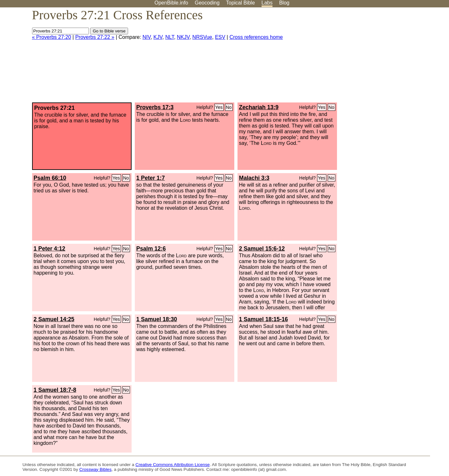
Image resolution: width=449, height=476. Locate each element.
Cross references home (256, 37)
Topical (240, 3)
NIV (147, 37)
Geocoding (207, 3)
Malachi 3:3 (254, 178)
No (229, 107)
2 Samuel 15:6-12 (262, 249)
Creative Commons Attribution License (173, 465)
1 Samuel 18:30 (157, 319)
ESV (220, 37)
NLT (170, 37)
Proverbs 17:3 (155, 107)
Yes (219, 107)
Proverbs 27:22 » (95, 37)
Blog (284, 3)
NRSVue (202, 37)
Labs (267, 3)
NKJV (183, 37)
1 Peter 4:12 (50, 249)
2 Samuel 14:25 (54, 319)
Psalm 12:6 (151, 249)
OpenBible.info (171, 3)
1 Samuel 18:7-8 (55, 390)
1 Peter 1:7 (151, 178)
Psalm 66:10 (50, 178)
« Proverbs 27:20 (52, 37)
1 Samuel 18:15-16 (264, 319)
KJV (158, 37)
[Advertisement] (384, 57)
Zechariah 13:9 (259, 107)
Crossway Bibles (95, 469)
